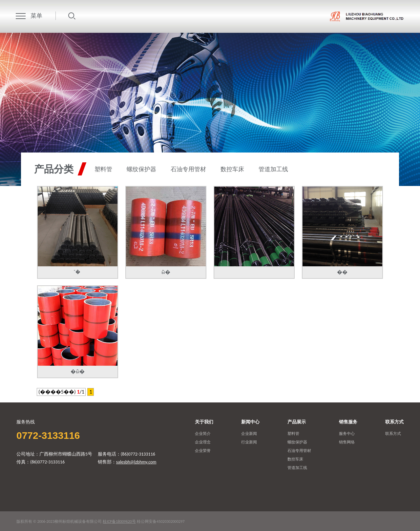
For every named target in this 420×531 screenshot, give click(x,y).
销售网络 (347, 442)
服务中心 (347, 434)
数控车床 (232, 170)
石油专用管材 (188, 170)
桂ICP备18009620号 (119, 521)
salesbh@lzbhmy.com (136, 462)
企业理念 (203, 442)
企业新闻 (249, 434)
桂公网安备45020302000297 (161, 521)
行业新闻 (249, 442)
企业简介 (203, 434)
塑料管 (103, 170)
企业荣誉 (203, 451)
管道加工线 (273, 170)
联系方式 (393, 434)
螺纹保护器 (141, 170)
